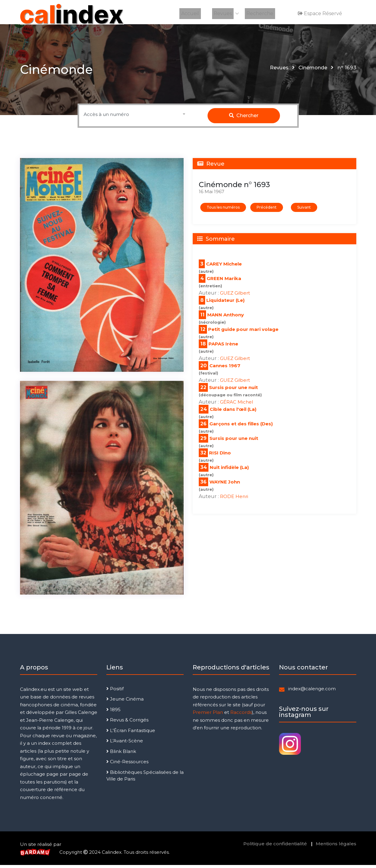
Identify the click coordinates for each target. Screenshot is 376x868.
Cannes (219, 369)
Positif (115, 692)
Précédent (267, 210)
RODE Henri (234, 499)
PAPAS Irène (223, 347)
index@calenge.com (312, 692)
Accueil (192, 13)
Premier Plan (208, 715)
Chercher (244, 119)
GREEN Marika (224, 281)
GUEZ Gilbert (235, 296)
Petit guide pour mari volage (243, 332)
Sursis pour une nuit (233, 390)
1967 (235, 369)
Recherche (259, 13)
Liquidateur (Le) (225, 303)
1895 (113, 713)
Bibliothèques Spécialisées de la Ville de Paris (145, 779)
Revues (223, 13)
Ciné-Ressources (127, 765)
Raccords (241, 715)
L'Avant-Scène (125, 744)
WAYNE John (225, 485)
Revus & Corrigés (127, 723)
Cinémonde (312, 71)
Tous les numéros (223, 210)
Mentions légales (336, 847)
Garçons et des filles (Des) (241, 427)
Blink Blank (121, 754)
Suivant (304, 210)
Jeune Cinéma (125, 702)
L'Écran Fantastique (131, 733)
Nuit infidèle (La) (229, 470)
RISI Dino (220, 456)
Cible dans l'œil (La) (233, 412)
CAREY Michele (224, 267)
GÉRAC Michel (236, 405)
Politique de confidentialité (275, 847)
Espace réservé (319, 13)
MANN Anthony (226, 318)
